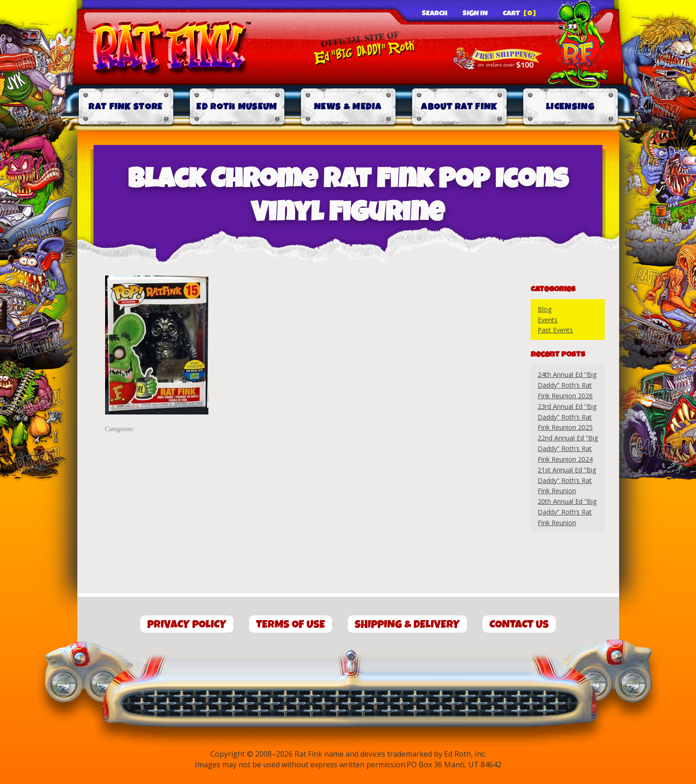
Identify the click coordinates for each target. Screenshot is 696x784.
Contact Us (519, 624)
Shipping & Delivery (407, 624)
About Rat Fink (459, 107)
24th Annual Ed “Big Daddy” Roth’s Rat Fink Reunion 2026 (567, 385)
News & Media (348, 107)
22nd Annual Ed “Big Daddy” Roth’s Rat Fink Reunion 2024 (568, 448)
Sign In (475, 13)
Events (548, 320)
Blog (545, 309)
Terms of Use (291, 624)
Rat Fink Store (125, 107)
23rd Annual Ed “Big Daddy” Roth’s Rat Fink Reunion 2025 (567, 417)
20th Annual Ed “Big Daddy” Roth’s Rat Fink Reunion (567, 512)
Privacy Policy (187, 624)
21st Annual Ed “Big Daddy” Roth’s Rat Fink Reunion (567, 480)
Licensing (570, 107)
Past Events (555, 330)
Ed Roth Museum (237, 107)
